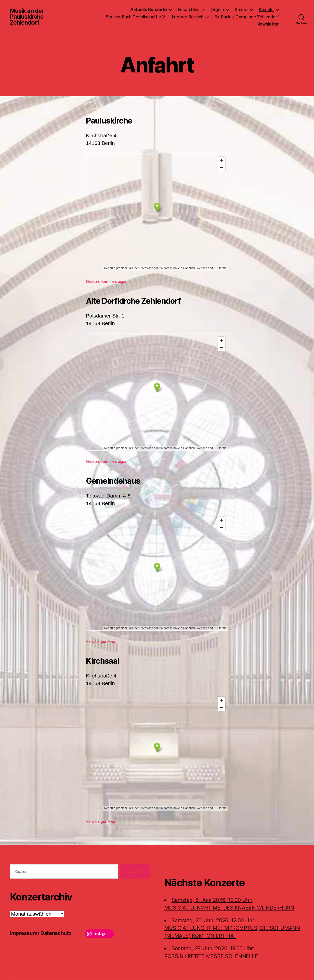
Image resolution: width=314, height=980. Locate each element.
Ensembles (189, 9)
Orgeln (217, 9)
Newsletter (268, 24)
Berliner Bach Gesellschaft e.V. (136, 17)
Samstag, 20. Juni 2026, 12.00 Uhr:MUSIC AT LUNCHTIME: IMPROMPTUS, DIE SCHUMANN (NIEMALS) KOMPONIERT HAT (232, 928)
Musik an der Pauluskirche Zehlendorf (27, 17)
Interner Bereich (188, 17)
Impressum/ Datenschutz (41, 933)
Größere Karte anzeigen (107, 282)
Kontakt (266, 9)
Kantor (241, 9)
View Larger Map (100, 642)
